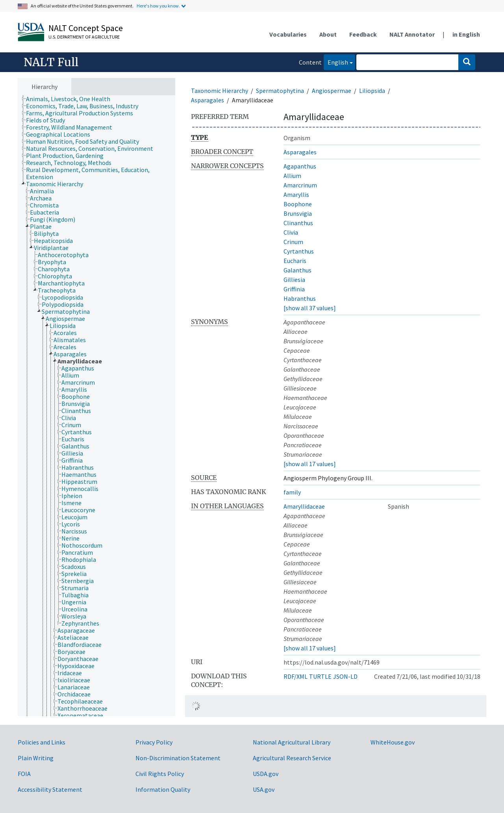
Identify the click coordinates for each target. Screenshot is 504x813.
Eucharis (295, 261)
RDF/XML (296, 676)
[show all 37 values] (310, 308)
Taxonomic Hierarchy (220, 91)
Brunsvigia (298, 213)
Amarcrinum (300, 185)
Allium (292, 176)
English (336, 62)
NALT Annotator (412, 34)
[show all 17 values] (310, 464)
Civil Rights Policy (160, 774)
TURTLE (320, 676)
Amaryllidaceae (304, 506)
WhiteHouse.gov (393, 742)
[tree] (96, 406)
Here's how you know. (158, 6)
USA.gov (264, 789)
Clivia (291, 232)
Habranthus (300, 298)
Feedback (363, 34)
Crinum (293, 242)
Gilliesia (294, 280)
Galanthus (297, 270)
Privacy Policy (154, 742)
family (292, 492)
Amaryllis (296, 194)
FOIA (24, 774)
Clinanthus (298, 223)
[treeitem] (71, 99)
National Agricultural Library (292, 742)
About (328, 34)
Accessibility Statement (50, 789)
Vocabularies (288, 34)
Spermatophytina (280, 91)
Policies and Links (42, 742)
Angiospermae (332, 91)
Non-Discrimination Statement (178, 758)
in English (466, 34)
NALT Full (51, 62)
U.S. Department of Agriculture (84, 37)
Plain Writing (36, 758)
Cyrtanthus (299, 251)
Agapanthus (300, 166)
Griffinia (294, 289)
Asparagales (208, 100)
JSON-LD (345, 676)
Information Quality (163, 789)
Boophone (298, 204)
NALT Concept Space (86, 28)
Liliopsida (372, 91)
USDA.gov (266, 774)
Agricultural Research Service (292, 758)
